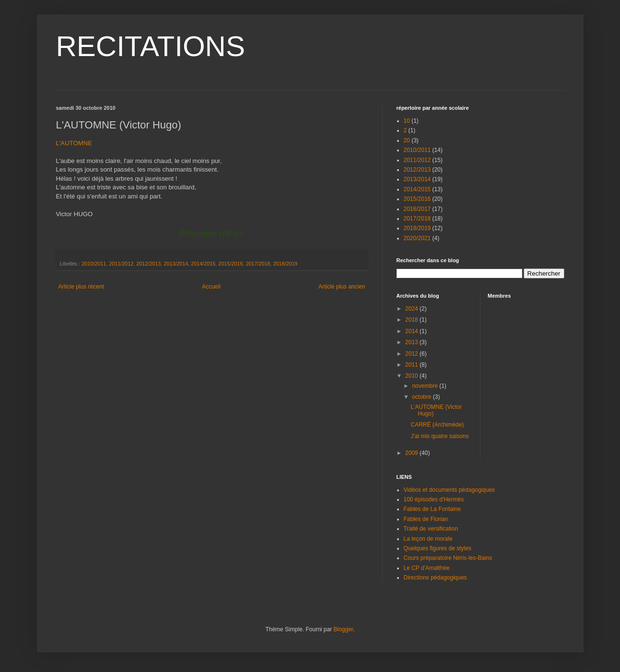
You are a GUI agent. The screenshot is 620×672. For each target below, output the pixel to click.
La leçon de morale (428, 539)
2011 (412, 365)
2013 (412, 342)
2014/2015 (203, 264)
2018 (412, 320)
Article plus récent (81, 287)
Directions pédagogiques (435, 578)
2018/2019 (285, 264)
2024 (412, 309)
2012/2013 (148, 264)
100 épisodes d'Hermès (434, 499)
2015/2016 (230, 264)
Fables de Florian (426, 519)
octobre (422, 397)
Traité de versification (431, 529)
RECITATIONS (151, 46)
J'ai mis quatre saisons (439, 436)
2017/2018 (258, 264)
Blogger (344, 629)
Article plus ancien (342, 287)
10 (407, 121)
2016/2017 (417, 209)
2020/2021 (417, 238)
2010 (412, 376)
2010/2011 (94, 264)
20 (407, 140)
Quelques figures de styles (438, 548)
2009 (412, 453)
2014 (412, 331)
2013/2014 (176, 264)
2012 (412, 354)
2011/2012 (121, 264)
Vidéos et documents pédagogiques (450, 490)
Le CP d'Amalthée (427, 568)
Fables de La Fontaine (432, 509)
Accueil (211, 287)
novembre (426, 386)
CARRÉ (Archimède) (437, 425)
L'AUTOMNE (74, 143)
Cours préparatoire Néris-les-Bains (448, 558)
